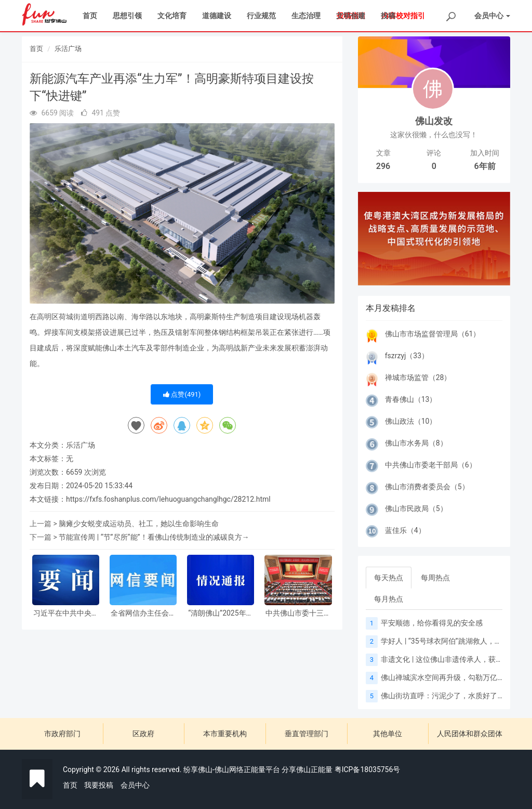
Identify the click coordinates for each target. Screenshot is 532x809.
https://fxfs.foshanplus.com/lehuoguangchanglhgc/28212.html (168, 499)
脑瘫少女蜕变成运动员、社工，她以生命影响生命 (139, 524)
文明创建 (351, 16)
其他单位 (388, 734)
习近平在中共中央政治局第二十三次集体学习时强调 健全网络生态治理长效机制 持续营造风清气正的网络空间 (66, 613)
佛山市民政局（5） (416, 508)
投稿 (388, 16)
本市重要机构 (225, 734)
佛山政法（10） (411, 421)
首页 (90, 16)
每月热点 (389, 599)
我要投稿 (99, 785)
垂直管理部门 (307, 734)
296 (383, 166)
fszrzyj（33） (407, 356)
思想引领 (127, 16)
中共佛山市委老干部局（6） (431, 465)
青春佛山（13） (411, 399)
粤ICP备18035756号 (368, 769)
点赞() (182, 394)
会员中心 (135, 785)
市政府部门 (62, 734)
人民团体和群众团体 (470, 734)
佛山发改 (434, 121)
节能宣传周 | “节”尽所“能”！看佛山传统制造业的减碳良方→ (154, 537)
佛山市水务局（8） (416, 443)
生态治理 (306, 16)
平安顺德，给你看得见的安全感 (432, 623)
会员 (492, 16)
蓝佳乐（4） (405, 530)
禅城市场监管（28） (418, 377)
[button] (369, 239)
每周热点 (435, 578)
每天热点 (389, 578)
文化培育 (172, 16)
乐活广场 (68, 49)
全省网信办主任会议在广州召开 (143, 613)
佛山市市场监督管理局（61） (433, 334)
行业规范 (261, 16)
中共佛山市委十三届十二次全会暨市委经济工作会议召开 (298, 613)
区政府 (143, 734)
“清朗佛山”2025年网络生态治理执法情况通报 (221, 613)
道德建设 (217, 16)
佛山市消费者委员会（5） (427, 487)
